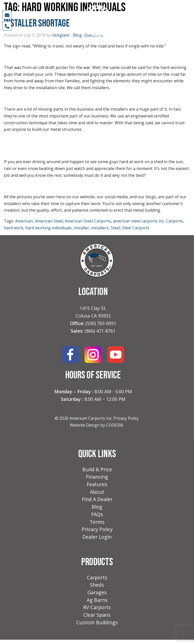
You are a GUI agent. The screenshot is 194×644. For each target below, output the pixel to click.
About (97, 493)
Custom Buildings (97, 627)
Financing (97, 477)
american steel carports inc (138, 221)
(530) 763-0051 (101, 323)
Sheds (97, 588)
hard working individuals (48, 228)
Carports (174, 221)
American (24, 221)
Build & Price (97, 470)
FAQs (97, 516)
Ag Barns (97, 603)
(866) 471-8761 (100, 331)
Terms (97, 524)
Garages (97, 596)
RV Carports (97, 611)
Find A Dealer (97, 500)
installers (100, 228)
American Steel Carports (88, 221)
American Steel (49, 221)
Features (97, 485)
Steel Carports (136, 228)
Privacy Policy (126, 418)
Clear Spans (97, 619)
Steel (115, 228)
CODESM (115, 425)
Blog (97, 508)
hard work (14, 228)
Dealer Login (97, 539)
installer (81, 228)
